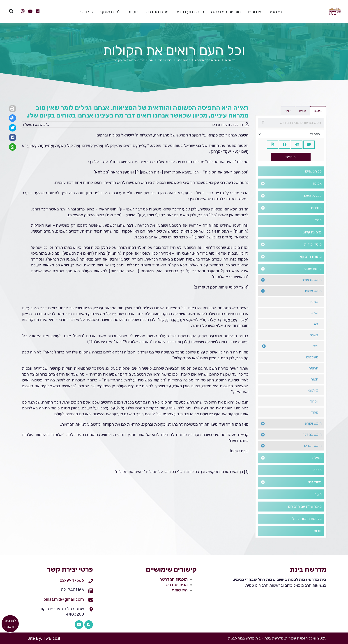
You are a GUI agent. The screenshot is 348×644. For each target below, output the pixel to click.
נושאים (318, 111)
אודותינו (254, 12)
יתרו (151, 60)
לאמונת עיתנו (312, 239)
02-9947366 (72, 580)
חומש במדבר (312, 442)
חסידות (316, 215)
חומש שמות (165, 60)
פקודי (314, 420)
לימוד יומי (315, 489)
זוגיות (318, 538)
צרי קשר (86, 12)
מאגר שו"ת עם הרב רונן (305, 514)
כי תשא (313, 398)
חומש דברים (313, 453)
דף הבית (275, 12)
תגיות (288, 111)
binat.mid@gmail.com (64, 599)
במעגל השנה (312, 203)
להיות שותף (110, 12)
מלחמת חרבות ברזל (307, 526)
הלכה (317, 477)
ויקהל (314, 409)
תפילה (317, 465)
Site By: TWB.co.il (44, 638)
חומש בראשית (311, 287)
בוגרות (133, 12)
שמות (314, 309)
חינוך (318, 502)
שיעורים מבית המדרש (208, 60)
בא (316, 331)
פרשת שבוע (183, 60)
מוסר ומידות (313, 252)
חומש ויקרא (313, 431)
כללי (318, 227)
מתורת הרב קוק (310, 264)
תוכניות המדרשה (226, 12)
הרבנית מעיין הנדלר (227, 125)
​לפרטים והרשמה (10, 624)
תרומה (313, 375)
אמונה (317, 191)
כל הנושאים (313, 179)
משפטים (312, 364)
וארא (315, 320)
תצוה (314, 387)
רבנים (303, 111)
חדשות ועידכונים (190, 12)
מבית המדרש (157, 12)
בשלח (314, 342)
